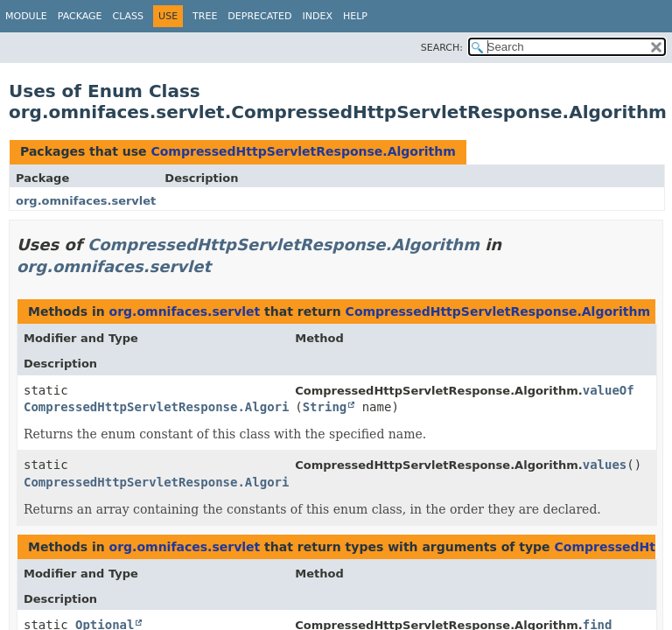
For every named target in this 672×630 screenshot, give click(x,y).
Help (355, 16)
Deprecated (259, 16)
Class (129, 16)
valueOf (609, 390)
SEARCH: (442, 48)
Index (317, 16)
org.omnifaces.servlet (86, 201)
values (605, 465)
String (325, 407)
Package (80, 16)
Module (26, 16)
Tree (205, 16)
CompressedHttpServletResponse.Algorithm (303, 151)
